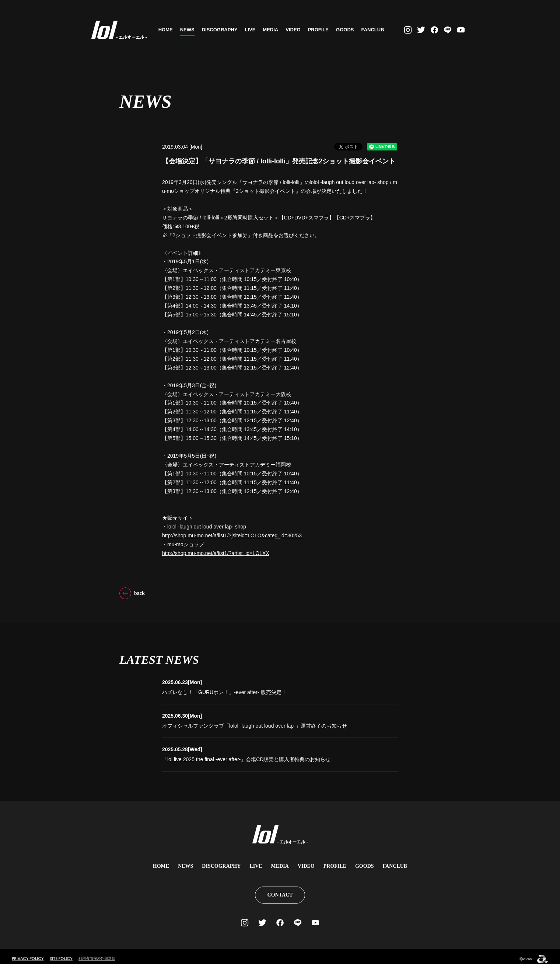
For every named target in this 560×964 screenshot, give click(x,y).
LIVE (252, 30)
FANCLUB (374, 30)
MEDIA (272, 30)
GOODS (347, 30)
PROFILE (320, 30)
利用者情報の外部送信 (99, 954)
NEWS (189, 30)
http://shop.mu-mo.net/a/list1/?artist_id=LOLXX (216, 553)
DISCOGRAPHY (221, 30)
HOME (167, 30)
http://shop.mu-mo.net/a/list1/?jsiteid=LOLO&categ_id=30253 (232, 535)
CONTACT (280, 890)
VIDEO (295, 30)
